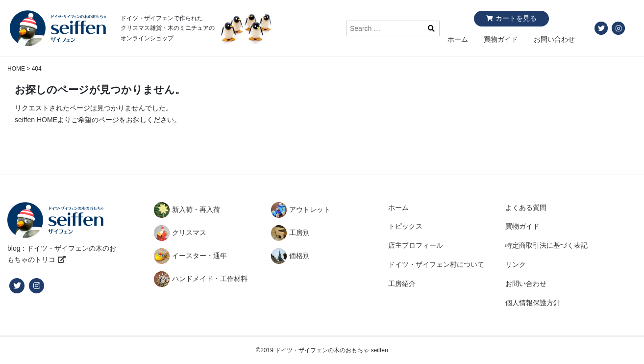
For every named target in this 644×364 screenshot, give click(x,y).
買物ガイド (501, 39)
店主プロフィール (416, 245)
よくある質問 (526, 208)
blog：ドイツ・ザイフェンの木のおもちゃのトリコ (62, 254)
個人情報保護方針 (533, 303)
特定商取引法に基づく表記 (546, 245)
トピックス (405, 226)
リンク (516, 264)
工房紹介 (402, 284)
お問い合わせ (554, 39)
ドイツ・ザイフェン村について (436, 264)
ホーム (458, 39)
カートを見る (516, 18)
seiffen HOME (36, 120)
